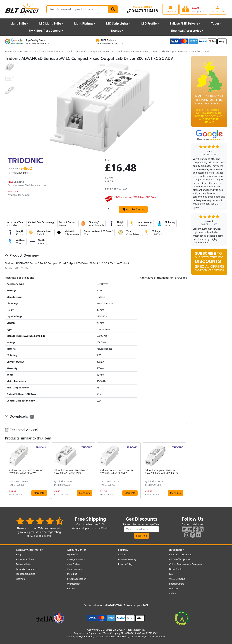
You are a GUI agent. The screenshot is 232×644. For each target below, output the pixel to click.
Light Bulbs (18, 23)
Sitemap (21, 579)
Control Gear (22, 51)
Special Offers (177, 584)
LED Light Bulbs (50, 23)
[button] (184, 471)
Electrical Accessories (186, 31)
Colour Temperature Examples (186, 564)
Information (177, 550)
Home (8, 51)
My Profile (73, 554)
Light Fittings (84, 23)
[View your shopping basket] (193, 9)
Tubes (215, 23)
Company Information (30, 550)
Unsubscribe (74, 584)
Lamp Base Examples (181, 554)
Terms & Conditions (27, 569)
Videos (173, 593)
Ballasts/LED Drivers (184, 23)
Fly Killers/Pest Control (45, 31)
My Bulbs (72, 574)
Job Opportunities (26, 574)
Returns (71, 588)
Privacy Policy (125, 564)
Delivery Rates (24, 564)
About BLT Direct (25, 559)
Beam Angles (176, 569)
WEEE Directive (177, 579)
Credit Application (77, 579)
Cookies (122, 554)
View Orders (74, 564)
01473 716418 (142, 11)
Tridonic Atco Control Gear (47, 51)
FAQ (171, 574)
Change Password (77, 559)
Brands (116, 31)
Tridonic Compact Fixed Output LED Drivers (88, 51)
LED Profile (149, 23)
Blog (19, 554)
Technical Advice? (22, 430)
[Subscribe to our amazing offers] (142, 529)
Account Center (77, 550)
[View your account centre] (217, 9)
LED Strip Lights (117, 23)
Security (123, 550)
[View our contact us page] (170, 9)
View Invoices (74, 569)
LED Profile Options (180, 559)
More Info (39, 493)
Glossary (174, 588)
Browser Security (127, 559)
